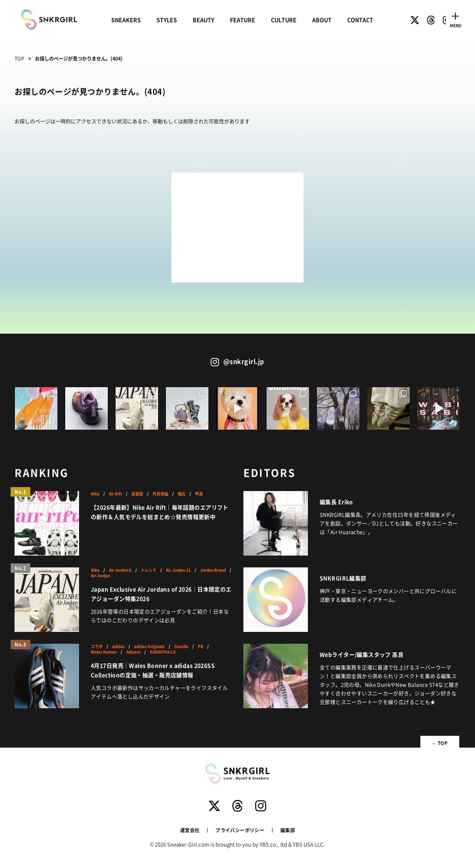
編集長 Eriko (336, 502)
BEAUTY (203, 20)
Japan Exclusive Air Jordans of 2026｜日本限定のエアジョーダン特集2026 (161, 594)
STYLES (167, 20)
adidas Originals (149, 646)
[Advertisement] (237, 227)
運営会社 (190, 830)
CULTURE (284, 20)
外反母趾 (160, 494)
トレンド (149, 570)
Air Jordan (100, 576)
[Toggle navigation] (455, 19)
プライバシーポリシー (240, 830)
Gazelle (181, 646)
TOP (19, 58)
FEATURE (243, 20)
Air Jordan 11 (178, 570)
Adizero (133, 652)
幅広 (182, 494)
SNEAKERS (126, 20)
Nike (95, 494)
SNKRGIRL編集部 (343, 578)
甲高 (199, 494)
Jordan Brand (213, 570)
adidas (118, 646)
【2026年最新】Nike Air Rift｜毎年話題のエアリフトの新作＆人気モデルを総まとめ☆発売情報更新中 (160, 512)
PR (201, 646)
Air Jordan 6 (120, 570)
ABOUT (322, 20)
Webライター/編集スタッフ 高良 (362, 654)
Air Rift (115, 494)
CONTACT (360, 20)
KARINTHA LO (163, 652)
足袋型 (137, 494)
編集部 (288, 830)
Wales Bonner (104, 652)
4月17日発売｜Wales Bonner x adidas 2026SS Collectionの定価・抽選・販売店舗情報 (153, 670)
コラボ (97, 646)
